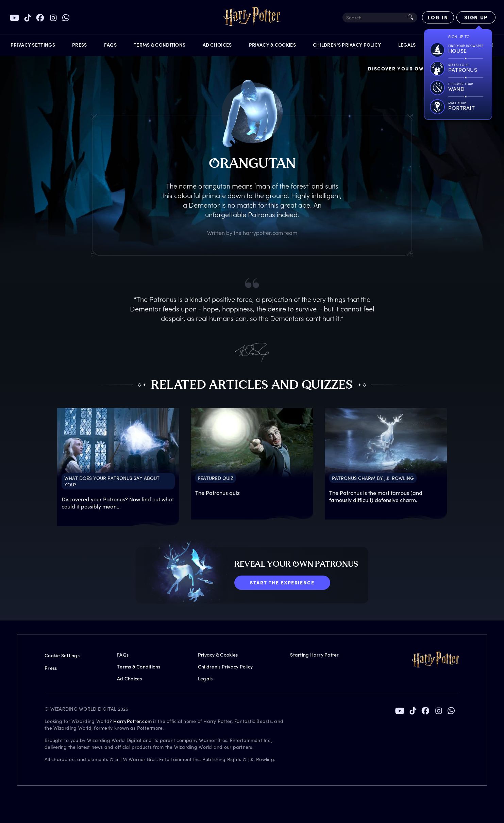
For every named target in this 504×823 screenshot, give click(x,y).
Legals (205, 679)
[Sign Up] (476, 17)
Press (51, 668)
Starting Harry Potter (314, 655)
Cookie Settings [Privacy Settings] (62, 655)
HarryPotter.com (132, 721)
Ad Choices (130, 679)
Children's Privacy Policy (225, 667)
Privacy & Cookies (218, 655)
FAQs (123, 655)
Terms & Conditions (139, 667)
